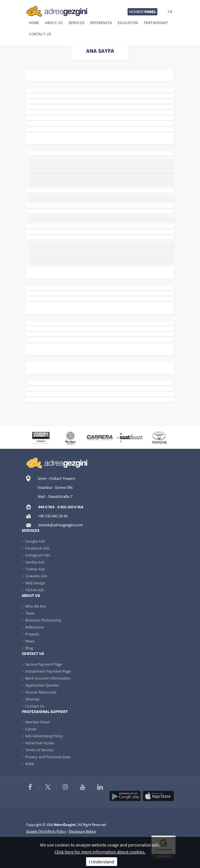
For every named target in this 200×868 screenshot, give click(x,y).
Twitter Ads (33, 569)
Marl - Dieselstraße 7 (55, 496)
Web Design (33, 583)
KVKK (28, 764)
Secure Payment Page (42, 664)
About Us (54, 23)
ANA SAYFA (100, 51)
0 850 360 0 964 (70, 507)
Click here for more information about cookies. (100, 852)
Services (76, 23)
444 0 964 (46, 507)
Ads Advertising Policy (42, 736)
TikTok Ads (33, 590)
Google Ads (33, 541)
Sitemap (31, 699)
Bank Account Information (46, 678)
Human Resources (39, 692)
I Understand (102, 862)
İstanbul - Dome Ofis (55, 487)
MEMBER (142, 12)
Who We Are (34, 606)
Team (28, 613)
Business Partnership (41, 620)
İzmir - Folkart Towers (56, 478)
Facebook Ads (36, 548)
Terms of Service (38, 750)
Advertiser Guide (38, 743)
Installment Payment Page (46, 671)
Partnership (156, 23)
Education (128, 23)
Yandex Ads (33, 562)
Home (34, 23)
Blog (27, 648)
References (101, 23)
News (28, 641)
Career (29, 729)
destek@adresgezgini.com (61, 525)
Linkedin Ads (34, 576)
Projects (30, 634)
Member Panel (36, 722)
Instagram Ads (36, 555)
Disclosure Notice (82, 831)
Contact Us (40, 34)
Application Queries (40, 685)
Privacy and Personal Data (46, 757)
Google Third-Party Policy (46, 831)
